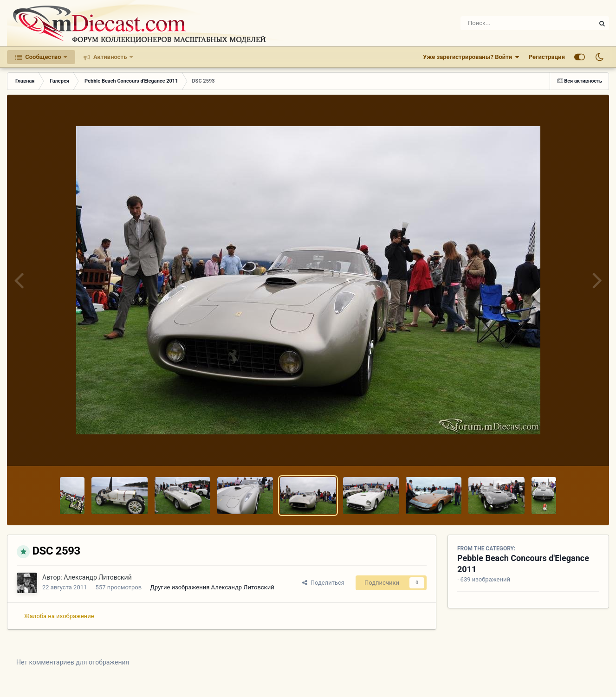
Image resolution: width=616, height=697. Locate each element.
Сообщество (43, 57)
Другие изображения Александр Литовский (212, 587)
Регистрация (547, 57)
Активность (110, 57)
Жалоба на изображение (59, 616)
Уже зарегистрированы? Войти (471, 57)
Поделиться (323, 583)
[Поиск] (511, 23)
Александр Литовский (98, 577)
